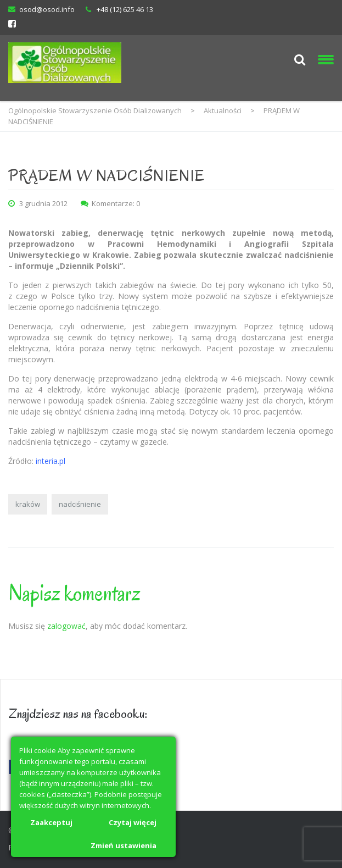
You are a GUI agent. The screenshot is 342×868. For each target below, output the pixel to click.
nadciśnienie (80, 504)
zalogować (66, 626)
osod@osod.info (47, 9)
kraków (28, 504)
